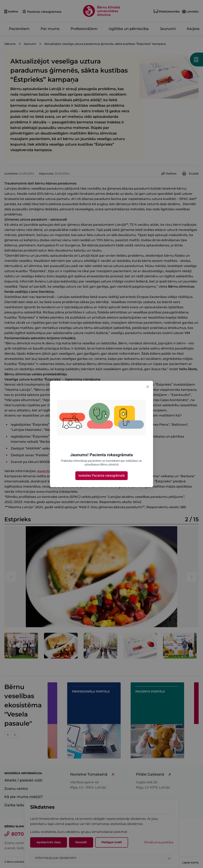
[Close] (147, 386)
